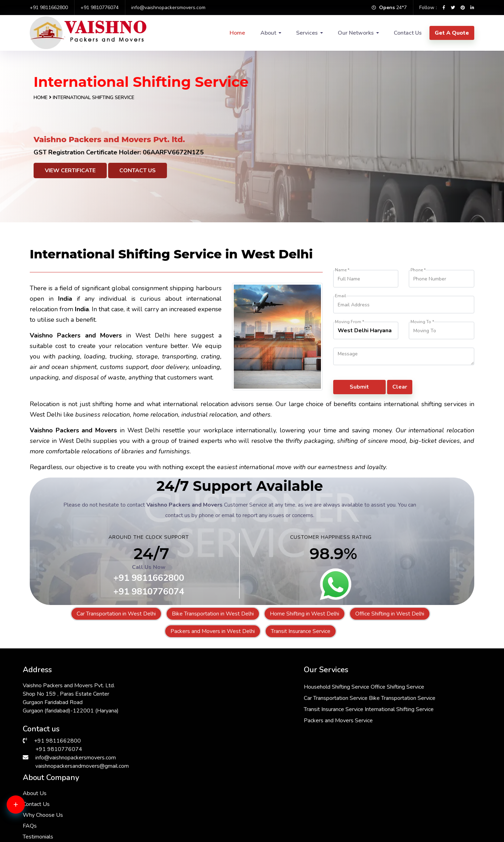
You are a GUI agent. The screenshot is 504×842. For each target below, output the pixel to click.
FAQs (337, 716)
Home (237, 33)
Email (341, 296)
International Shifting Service (239, 730)
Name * (342, 270)
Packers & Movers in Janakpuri (402, 785)
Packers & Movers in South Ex (61, 810)
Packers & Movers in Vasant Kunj (64, 793)
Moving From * (349, 322)
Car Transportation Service (236, 696)
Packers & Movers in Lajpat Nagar (66, 802)
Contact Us (408, 33)
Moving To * (422, 322)
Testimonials (345, 727)
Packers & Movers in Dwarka (59, 785)
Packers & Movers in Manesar (174, 793)
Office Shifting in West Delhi (390, 614)
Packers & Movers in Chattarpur (176, 802)
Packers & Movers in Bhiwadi (287, 793)
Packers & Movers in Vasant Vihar (406, 819)
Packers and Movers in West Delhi (213, 631)
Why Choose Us (350, 705)
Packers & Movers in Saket (285, 785)
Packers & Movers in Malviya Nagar (67, 819)
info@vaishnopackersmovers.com (168, 8)
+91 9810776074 (100, 8)
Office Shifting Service (298, 685)
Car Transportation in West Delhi (116, 614)
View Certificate (70, 171)
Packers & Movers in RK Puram (403, 802)
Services (307, 33)
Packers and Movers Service (239, 741)
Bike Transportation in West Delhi (213, 614)
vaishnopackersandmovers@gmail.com (82, 764)
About (268, 33)
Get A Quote (452, 33)
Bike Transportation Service (238, 708)
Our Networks (356, 33)
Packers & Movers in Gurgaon (401, 810)
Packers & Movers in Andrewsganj (180, 785)
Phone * (418, 270)
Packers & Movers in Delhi (397, 793)
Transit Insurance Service (301, 631)
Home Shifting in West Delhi (304, 614)
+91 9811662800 (49, 8)
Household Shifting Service (237, 685)
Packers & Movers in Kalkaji (285, 819)
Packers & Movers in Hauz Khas (290, 810)
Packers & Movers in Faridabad (176, 819)
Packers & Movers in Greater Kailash (296, 802)
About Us (342, 684)
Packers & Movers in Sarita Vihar (177, 810)
